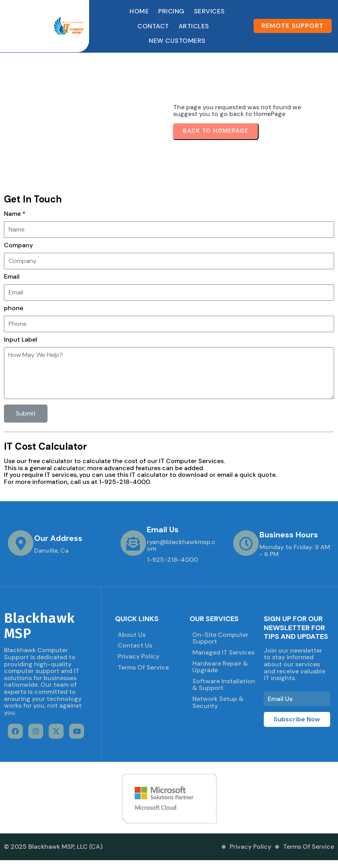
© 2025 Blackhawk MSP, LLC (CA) (53, 847)
